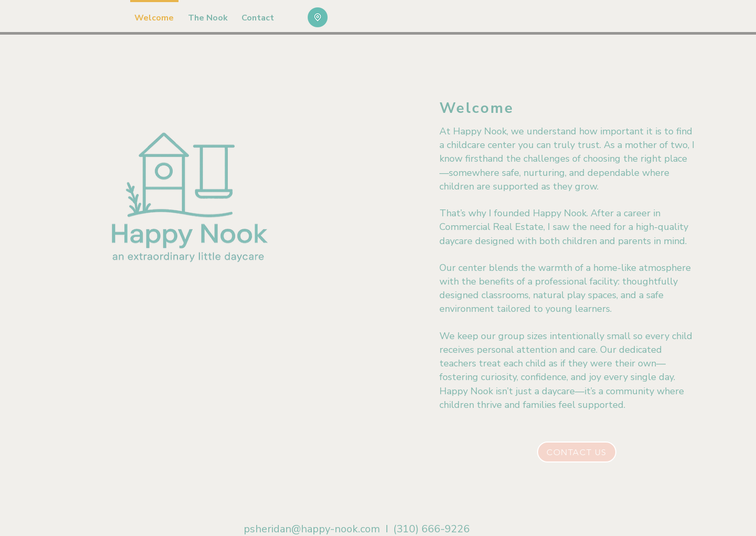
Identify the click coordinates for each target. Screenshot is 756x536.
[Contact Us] (577, 452)
